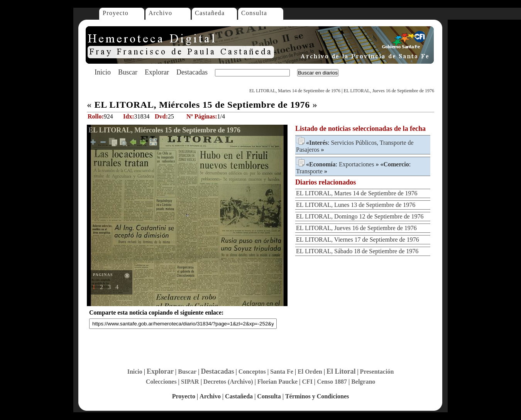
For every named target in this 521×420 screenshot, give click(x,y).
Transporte (309, 171)
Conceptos (252, 372)
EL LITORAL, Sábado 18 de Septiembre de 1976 (357, 251)
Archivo (160, 13)
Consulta (254, 13)
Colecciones (161, 382)
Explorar (157, 72)
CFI (307, 382)
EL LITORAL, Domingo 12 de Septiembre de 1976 (360, 216)
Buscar (128, 72)
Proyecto (116, 13)
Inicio (103, 72)
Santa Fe (282, 372)
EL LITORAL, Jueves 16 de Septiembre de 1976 (389, 91)
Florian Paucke (277, 382)
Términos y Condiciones (317, 396)
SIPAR (190, 382)
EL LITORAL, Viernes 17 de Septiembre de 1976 (358, 240)
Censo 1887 (332, 382)
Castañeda (210, 13)
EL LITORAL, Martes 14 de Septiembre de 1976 (295, 91)
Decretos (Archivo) (228, 382)
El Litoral (341, 371)
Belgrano (363, 382)
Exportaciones (357, 164)
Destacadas (192, 72)
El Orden (310, 372)
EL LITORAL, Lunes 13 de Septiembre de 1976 (356, 205)
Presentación (377, 372)
